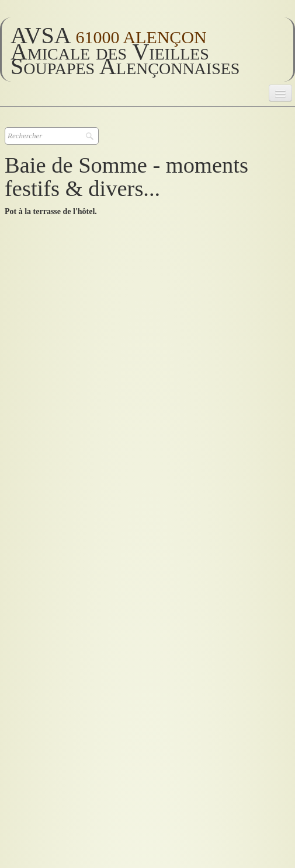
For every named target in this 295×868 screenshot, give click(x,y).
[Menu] (280, 93)
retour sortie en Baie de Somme (64, 717)
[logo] (147, 50)
